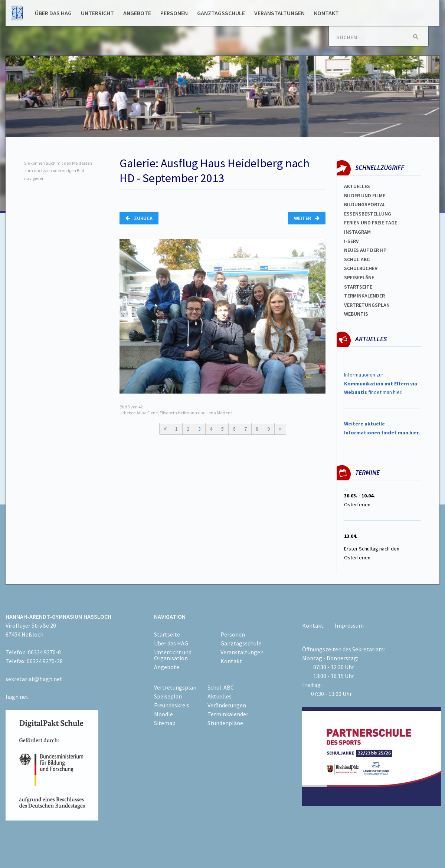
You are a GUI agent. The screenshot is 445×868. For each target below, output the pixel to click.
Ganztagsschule (221, 13)
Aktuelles (357, 186)
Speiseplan (168, 696)
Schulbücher (361, 268)
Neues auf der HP (365, 250)
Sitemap (165, 723)
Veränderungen (227, 705)
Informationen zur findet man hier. (381, 384)
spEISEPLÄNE (359, 277)
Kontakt (326, 13)
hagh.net (17, 697)
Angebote (137, 13)
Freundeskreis (172, 705)
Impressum (349, 625)
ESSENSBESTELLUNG (368, 214)
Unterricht (97, 13)
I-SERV (351, 241)
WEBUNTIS (356, 314)
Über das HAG (53, 13)
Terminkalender (364, 296)
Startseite (358, 287)
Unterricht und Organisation (173, 655)
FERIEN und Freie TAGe (371, 223)
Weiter (307, 218)
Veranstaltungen (279, 13)
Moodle (163, 714)
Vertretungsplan (367, 305)
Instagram (357, 232)
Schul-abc (357, 259)
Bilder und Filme (365, 195)
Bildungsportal (365, 204)
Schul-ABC (221, 687)
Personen (174, 13)
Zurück (139, 218)
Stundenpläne (225, 723)
